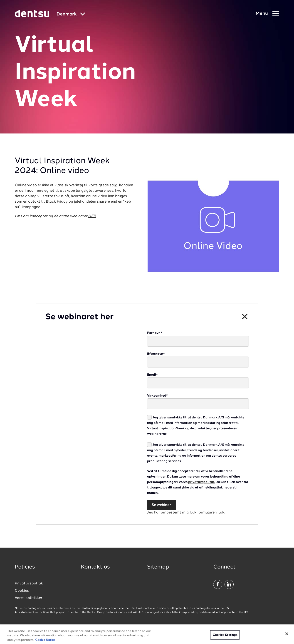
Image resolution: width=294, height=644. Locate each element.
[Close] (287, 635)
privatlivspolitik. (201, 482)
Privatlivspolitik (29, 584)
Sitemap (158, 567)
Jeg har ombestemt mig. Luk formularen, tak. (186, 513)
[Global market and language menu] (71, 14)
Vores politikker (28, 598)
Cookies (22, 591)
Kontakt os (95, 567)
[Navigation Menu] (267, 14)
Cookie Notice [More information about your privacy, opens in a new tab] (45, 642)
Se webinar (161, 505)
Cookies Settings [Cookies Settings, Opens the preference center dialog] (225, 637)
